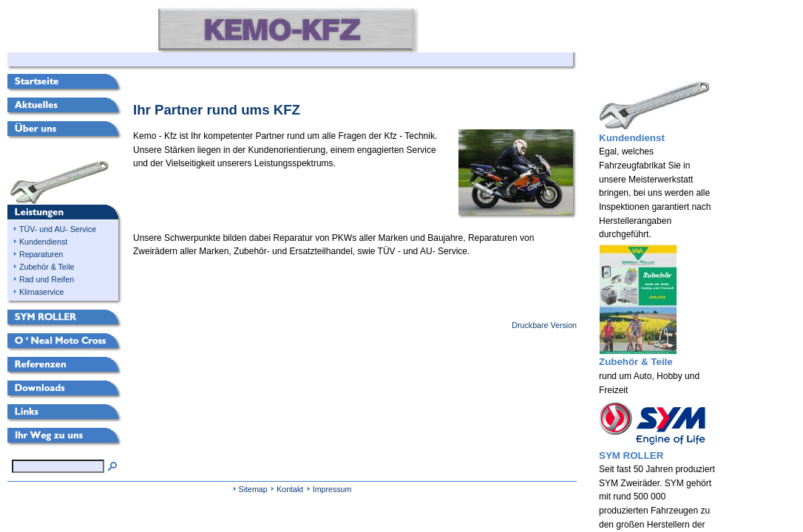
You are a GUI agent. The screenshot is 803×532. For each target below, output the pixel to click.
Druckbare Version (544, 325)
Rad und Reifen (47, 279)
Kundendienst (43, 242)
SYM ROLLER (631, 456)
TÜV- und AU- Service (58, 229)
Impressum (332, 489)
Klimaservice (41, 292)
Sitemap (253, 489)
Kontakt (290, 489)
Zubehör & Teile (47, 267)
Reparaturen (41, 254)
